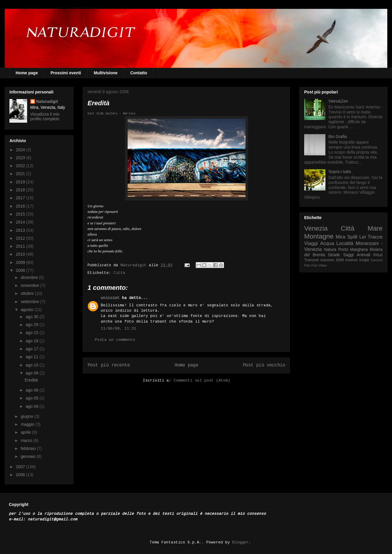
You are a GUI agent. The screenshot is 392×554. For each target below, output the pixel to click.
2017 (21, 198)
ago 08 (33, 373)
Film (307, 265)
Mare (375, 228)
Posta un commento (115, 340)
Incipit (364, 260)
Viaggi (311, 243)
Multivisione (106, 73)
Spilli (352, 237)
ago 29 (33, 325)
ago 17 (33, 349)
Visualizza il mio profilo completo (45, 116)
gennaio (29, 456)
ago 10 (33, 365)
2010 (21, 254)
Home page (27, 73)
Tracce (375, 237)
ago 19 (33, 341)
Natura (330, 249)
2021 (21, 174)
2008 (21, 270)
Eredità (31, 380)
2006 (21, 475)
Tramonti (311, 260)
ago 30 (33, 317)
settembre (30, 302)
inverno (351, 260)
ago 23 (33, 333)
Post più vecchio (264, 365)
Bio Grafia (338, 137)
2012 (21, 238)
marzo (27, 440)
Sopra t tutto (340, 172)
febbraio (29, 448)
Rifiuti (378, 255)
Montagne (319, 236)
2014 (21, 222)
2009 (21, 262)
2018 (21, 190)
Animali (363, 255)
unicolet (110, 298)
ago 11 (33, 357)
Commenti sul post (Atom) (202, 380)
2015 (21, 214)
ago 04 (33, 406)
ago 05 (33, 398)
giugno (27, 416)
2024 (21, 150)
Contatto (139, 73)
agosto (27, 310)
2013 (21, 230)
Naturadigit (135, 265)
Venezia (316, 228)
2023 (21, 158)
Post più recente (109, 365)
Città (119, 273)
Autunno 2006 (332, 260)
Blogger (241, 542)
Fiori (314, 265)
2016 (21, 206)
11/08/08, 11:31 (118, 329)
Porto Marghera (353, 249)
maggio (28, 424)
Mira (341, 237)
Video (323, 265)
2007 (21, 467)
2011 (21, 246)
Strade (334, 255)
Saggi (348, 255)
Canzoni (377, 260)
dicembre (30, 277)
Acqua (327, 243)
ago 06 (33, 390)
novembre (30, 285)
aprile (26, 432)
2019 (21, 182)
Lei (363, 237)
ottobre (28, 293)
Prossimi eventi (66, 73)
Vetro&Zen (338, 101)
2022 (21, 166)
